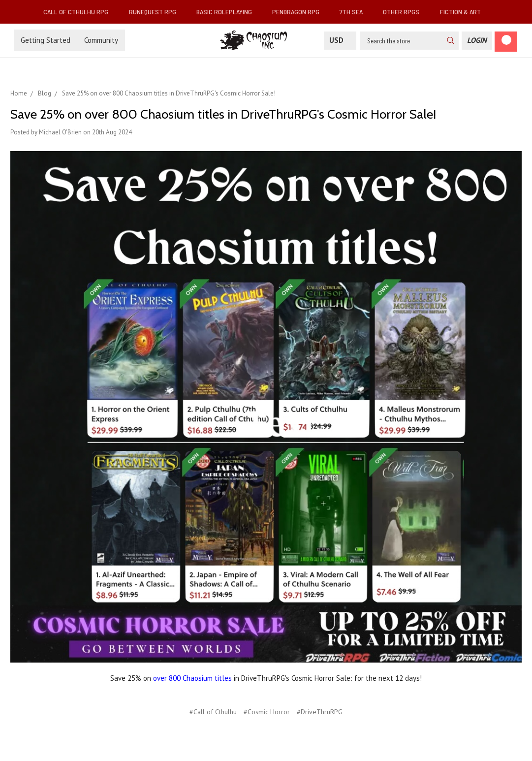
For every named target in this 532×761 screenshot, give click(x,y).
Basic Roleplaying (228, 12)
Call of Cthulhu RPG (80, 12)
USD (340, 40)
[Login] (477, 41)
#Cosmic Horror (267, 712)
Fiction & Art (464, 12)
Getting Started (46, 40)
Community (101, 40)
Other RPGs (405, 12)
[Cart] (506, 42)
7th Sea (355, 12)
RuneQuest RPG (156, 12)
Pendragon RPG (300, 12)
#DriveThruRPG (320, 712)
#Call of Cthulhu (213, 712)
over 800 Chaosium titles (192, 678)
